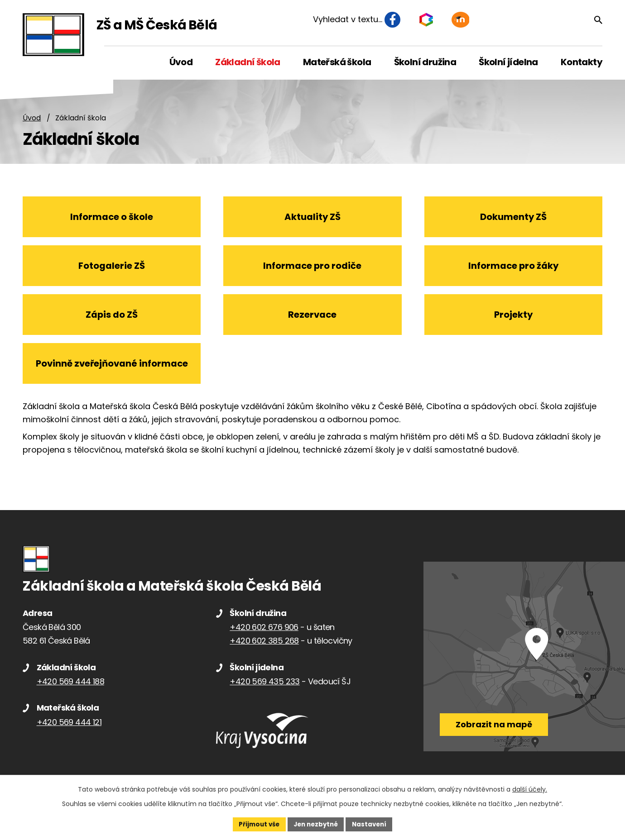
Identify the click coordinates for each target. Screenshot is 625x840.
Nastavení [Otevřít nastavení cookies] (372, 824)
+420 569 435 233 (264, 688)
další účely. (530, 788)
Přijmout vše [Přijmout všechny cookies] (256, 824)
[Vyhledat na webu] (554, 21)
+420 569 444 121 (69, 729)
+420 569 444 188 (70, 688)
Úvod (32, 118)
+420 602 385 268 (264, 648)
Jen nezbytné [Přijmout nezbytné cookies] (316, 824)
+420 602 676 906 (264, 634)
